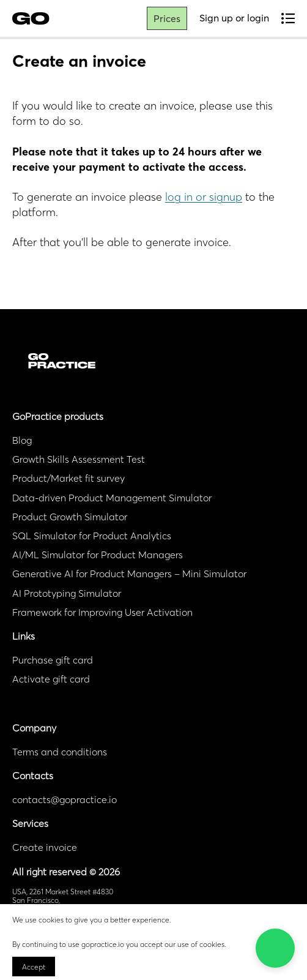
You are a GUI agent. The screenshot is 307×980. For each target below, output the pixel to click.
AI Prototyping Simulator (67, 593)
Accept (34, 967)
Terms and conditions (60, 752)
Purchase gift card (53, 660)
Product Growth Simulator (70, 517)
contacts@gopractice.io (65, 799)
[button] (275, 948)
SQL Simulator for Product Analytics (92, 536)
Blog (22, 440)
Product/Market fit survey (68, 478)
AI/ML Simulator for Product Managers (98, 555)
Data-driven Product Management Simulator (112, 498)
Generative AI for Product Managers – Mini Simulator (129, 574)
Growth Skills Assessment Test (79, 459)
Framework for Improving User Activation (102, 612)
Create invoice (45, 847)
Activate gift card (51, 679)
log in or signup (204, 197)
